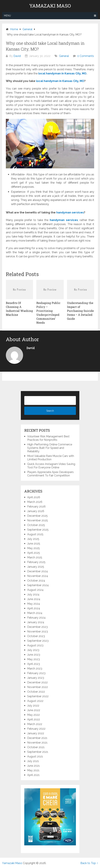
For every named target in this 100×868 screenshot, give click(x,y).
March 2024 (35, 613)
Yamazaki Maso (50, 6)
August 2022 (35, 701)
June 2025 (34, 544)
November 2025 (38, 520)
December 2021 (37, 738)
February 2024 (36, 618)
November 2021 (37, 743)
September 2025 (38, 530)
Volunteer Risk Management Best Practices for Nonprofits (48, 438)
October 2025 (36, 525)
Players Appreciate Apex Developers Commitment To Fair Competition (50, 474)
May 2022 (33, 715)
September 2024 (38, 585)
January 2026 (36, 511)
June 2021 (33, 766)
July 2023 (33, 650)
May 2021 (33, 770)
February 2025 (36, 562)
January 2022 (36, 733)
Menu (7, 16)
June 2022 (34, 710)
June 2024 (34, 599)
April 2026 (34, 497)
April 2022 (34, 719)
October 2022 (36, 692)
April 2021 (33, 775)
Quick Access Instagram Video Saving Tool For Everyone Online (51, 466)
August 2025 (35, 534)
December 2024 (38, 571)
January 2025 (36, 567)
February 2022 (36, 729)
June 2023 (34, 655)
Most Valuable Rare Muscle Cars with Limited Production (51, 458)
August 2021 (35, 756)
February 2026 (36, 507)
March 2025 (35, 557)
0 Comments (86, 56)
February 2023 (36, 673)
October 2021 (36, 747)
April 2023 (34, 664)
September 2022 (38, 696)
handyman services (64, 220)
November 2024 (38, 576)
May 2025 (33, 548)
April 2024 (34, 608)
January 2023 (36, 678)
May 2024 (34, 604)
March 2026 (35, 502)
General (64, 56)
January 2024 (36, 622)
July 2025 (33, 539)
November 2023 (38, 631)
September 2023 (38, 641)
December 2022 (37, 682)
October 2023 (36, 636)
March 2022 (35, 724)
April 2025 (34, 553)
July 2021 (33, 761)
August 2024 (35, 590)
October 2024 (36, 581)
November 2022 (38, 687)
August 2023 (35, 645)
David (17, 56)
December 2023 (37, 627)
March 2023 (35, 669)
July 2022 (33, 706)
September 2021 (38, 752)
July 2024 (33, 594)
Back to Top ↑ (89, 863)
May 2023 (33, 659)
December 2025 (37, 516)
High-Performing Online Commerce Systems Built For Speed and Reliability (50, 448)
